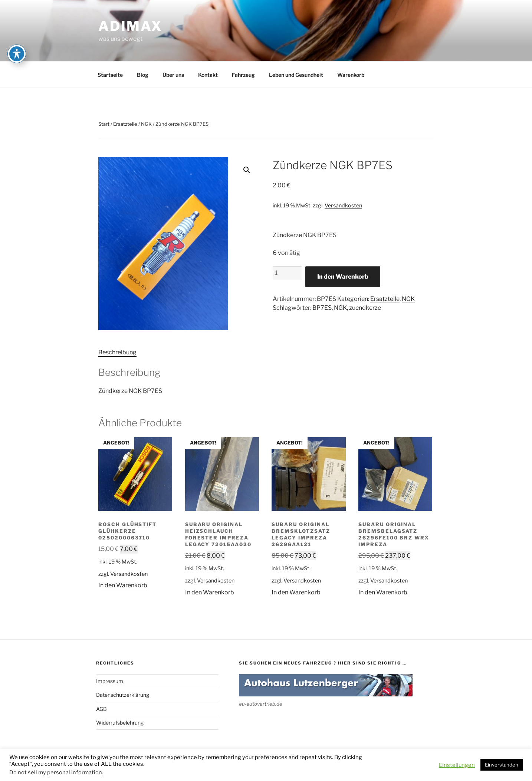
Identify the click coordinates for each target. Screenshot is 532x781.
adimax (130, 26)
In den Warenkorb (343, 277)
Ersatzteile (125, 124)
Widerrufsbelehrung (120, 723)
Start (104, 124)
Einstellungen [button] (457, 765)
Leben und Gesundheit (296, 75)
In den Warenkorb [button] (123, 585)
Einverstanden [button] (502, 765)
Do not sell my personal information (56, 772)
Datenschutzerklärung (123, 695)
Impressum (110, 681)
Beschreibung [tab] (117, 352)
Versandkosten (343, 206)
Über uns (173, 75)
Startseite (110, 75)
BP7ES (322, 308)
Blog (143, 75)
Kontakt (208, 75)
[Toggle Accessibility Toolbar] (17, 54)
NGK (146, 124)
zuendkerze (365, 308)
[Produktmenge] (288, 273)
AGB (101, 709)
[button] (247, 170)
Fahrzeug (243, 75)
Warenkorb (351, 75)
